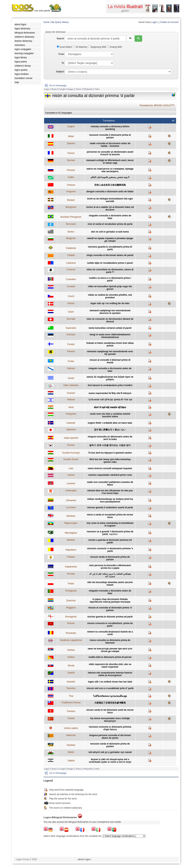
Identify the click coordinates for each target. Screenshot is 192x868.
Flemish (71, 351)
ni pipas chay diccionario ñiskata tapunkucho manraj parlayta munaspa (110, 601)
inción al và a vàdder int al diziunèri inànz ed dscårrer (110, 208)
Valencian (71, 735)
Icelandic (71, 423)
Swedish (71, 682)
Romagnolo (71, 617)
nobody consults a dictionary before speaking (110, 128)
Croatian (71, 286)
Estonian (71, 335)
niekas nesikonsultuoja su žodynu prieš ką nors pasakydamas (110, 500)
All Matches (80, 47)
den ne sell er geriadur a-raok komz (110, 232)
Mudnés (71, 540)
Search (60, 39)
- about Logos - (84, 859)
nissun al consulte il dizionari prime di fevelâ (110, 361)
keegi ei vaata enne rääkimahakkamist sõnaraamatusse (110, 336)
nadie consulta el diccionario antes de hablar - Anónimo (110, 145)
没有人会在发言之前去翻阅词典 (110, 185)
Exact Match (65, 47)
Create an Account (169, 22)
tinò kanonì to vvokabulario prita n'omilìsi (110, 385)
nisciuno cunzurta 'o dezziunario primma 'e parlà (110, 550)
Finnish (71, 344)
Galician (71, 368)
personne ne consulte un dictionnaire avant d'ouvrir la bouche (110, 153)
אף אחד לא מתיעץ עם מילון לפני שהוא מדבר (110, 400)
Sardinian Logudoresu (71, 640)
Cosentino (71, 279)
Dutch (71, 312)
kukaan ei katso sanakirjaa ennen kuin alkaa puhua (110, 344)
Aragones (71, 192)
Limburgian (71, 491)
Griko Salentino (71, 385)
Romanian (71, 633)
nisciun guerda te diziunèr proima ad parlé (110, 617)
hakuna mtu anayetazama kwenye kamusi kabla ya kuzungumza (110, 674)
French (71, 153)
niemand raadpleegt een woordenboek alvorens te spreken (110, 312)
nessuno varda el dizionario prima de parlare (110, 745)
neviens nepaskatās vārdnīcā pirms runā (110, 475)
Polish (71, 584)
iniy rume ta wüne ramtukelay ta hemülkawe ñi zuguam (110, 524)
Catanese (71, 263)
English (71, 126)
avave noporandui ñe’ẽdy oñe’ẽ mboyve (110, 393)
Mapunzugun (71, 523)
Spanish (71, 143)
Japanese (71, 429)
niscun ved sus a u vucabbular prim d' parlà (110, 688)
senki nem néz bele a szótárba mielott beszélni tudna (110, 415)
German (71, 160)
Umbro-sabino (71, 728)
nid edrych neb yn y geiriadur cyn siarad (110, 752)
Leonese (71, 483)
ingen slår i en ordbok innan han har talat (110, 682)
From (61, 54)
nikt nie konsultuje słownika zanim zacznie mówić (110, 584)
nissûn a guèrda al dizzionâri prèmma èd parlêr (110, 541)
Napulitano (71, 550)
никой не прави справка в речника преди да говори (110, 240)
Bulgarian (71, 238)
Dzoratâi (71, 319)
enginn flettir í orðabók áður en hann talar (110, 423)
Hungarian (71, 414)
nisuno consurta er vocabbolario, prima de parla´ (110, 625)
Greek (71, 378)
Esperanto (71, 328)
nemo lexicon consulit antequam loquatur (110, 468)
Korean (71, 445)
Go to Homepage (58, 86)
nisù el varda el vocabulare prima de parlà (110, 224)
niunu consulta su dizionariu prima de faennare (110, 642)
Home (46, 22)
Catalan (71, 255)
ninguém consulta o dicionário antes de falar (110, 217)
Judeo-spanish (71, 438)
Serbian (71, 650)
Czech (71, 296)
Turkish (71, 718)
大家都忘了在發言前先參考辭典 (110, 703)
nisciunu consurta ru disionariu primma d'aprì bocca (110, 728)
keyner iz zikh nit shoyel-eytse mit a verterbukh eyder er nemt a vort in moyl (110, 761)
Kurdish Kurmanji (71, 453)
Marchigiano (71, 533)
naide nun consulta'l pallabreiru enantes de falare (110, 483)
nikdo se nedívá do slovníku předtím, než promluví (110, 296)
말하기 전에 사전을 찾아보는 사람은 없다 (110, 445)
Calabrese (71, 248)
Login (154, 22)
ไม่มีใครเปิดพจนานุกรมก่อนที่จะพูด (110, 696)
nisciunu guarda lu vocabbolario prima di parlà (110, 248)
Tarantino (71, 688)
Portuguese (71, 591)
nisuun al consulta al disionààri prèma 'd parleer (110, 609)
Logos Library (50, 89)
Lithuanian (71, 500)
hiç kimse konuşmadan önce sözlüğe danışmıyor (110, 720)
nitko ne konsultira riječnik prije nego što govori (110, 288)
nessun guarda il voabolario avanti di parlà (110, 507)
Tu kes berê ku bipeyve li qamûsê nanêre (110, 453)
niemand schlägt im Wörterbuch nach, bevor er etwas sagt (110, 162)
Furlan (71, 361)
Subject (60, 72)
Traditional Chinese (71, 703)
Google (62, 89)
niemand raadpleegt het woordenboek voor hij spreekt (110, 353)
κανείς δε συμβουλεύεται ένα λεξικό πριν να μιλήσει (110, 378)
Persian (71, 574)
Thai (71, 696)
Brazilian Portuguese (71, 217)
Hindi (71, 407)
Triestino (71, 711)
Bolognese (71, 207)
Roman (71, 623)
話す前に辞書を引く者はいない (110, 430)
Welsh (71, 752)
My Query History (60, 22)
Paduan (71, 557)
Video (97, 89)
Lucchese (71, 507)
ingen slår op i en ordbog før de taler (110, 303)
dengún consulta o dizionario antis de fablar (110, 192)
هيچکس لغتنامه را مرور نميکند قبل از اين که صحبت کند (110, 575)
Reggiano (71, 608)
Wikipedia (88, 89)
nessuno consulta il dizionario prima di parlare (110, 136)
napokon (113, 534)
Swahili (71, 673)
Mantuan (71, 516)
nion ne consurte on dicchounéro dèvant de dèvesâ (110, 320)
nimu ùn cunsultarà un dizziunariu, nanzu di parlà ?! (110, 271)
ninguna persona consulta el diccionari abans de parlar (110, 737)
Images (70, 89)
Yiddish (71, 761)
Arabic (71, 177)
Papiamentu (71, 567)
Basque (71, 200)
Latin (71, 468)
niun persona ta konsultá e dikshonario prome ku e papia (110, 567)
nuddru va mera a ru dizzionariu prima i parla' (110, 279)
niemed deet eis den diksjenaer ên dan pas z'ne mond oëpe (110, 492)
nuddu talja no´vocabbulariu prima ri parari (110, 263)
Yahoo (78, 89)
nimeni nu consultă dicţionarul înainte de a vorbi (110, 633)
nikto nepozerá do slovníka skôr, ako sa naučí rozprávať (110, 666)
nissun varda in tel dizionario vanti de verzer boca (110, 711)
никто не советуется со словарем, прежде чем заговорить (110, 170)
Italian (71, 136)
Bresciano (71, 224)
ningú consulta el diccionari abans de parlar (110, 255)
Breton (71, 232)
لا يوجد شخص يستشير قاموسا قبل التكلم (110, 177)
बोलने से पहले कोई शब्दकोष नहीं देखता (110, 407)
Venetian (71, 745)
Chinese (71, 185)
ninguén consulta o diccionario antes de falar (110, 370)
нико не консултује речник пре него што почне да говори (110, 650)
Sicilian (71, 657)
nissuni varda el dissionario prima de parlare (110, 558)
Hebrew (71, 400)
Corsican (71, 270)
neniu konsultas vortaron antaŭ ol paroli (110, 328)
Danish (71, 303)
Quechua (71, 601)
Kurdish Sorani (71, 459)
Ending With (114, 47)
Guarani (71, 393)
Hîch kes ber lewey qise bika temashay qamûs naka (110, 461)
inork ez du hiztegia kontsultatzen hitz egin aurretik (110, 200)
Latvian (71, 475)
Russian (71, 170)
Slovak (71, 666)
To (63, 63)
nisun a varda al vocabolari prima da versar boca (110, 516)
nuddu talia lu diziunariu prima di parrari (110, 657)
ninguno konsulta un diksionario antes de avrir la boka (110, 438)
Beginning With (97, 47)
